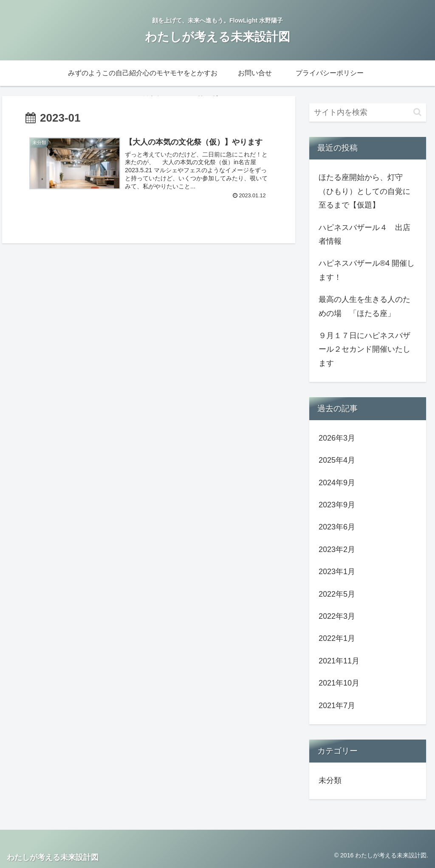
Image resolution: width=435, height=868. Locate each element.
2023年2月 (337, 549)
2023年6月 (337, 527)
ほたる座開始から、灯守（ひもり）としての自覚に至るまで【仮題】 (364, 191)
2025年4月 (337, 460)
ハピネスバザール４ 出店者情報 (364, 234)
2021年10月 (339, 683)
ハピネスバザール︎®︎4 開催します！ (367, 270)
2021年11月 (339, 661)
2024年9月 (337, 483)
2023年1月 (337, 572)
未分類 (330, 780)
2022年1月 (337, 638)
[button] (417, 112)
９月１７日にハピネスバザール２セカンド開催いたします (364, 349)
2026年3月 (337, 438)
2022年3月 (337, 616)
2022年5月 (337, 594)
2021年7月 (337, 706)
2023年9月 (337, 505)
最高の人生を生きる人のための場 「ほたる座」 (364, 306)
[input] (367, 112)
